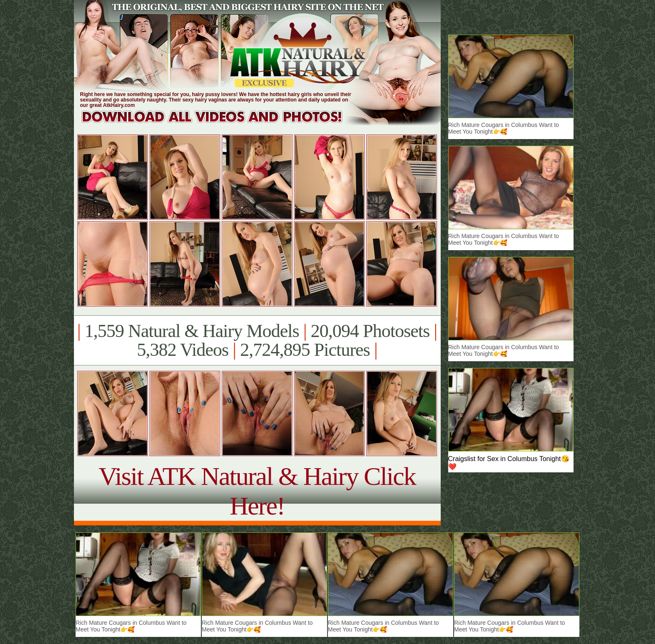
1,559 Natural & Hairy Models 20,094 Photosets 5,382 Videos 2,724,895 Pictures (257, 340)
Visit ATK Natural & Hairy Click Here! (257, 491)
